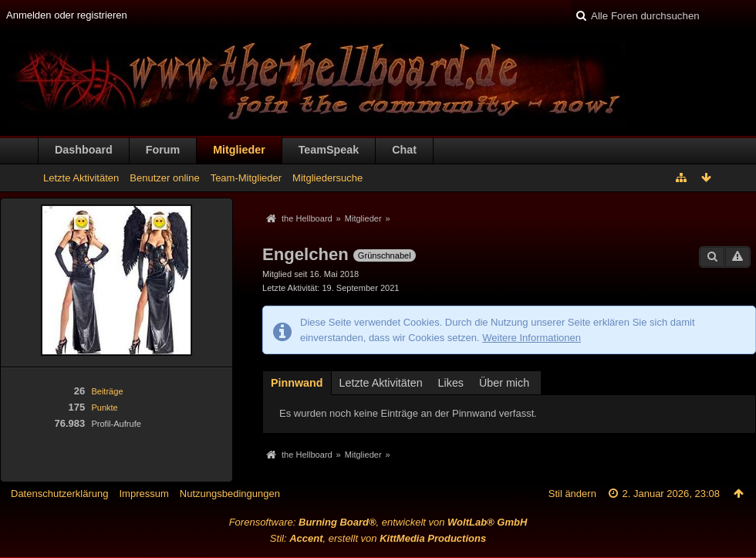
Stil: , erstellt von (378, 538)
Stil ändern (572, 494)
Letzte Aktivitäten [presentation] (381, 383)
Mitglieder (239, 150)
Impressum (143, 494)
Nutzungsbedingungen (230, 494)
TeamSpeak (329, 150)
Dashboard (84, 150)
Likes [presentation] (451, 383)
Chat (404, 150)
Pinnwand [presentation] (297, 383)
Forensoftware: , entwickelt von (378, 522)
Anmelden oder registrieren (67, 15)
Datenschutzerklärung (59, 494)
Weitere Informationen (532, 338)
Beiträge (107, 391)
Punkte (104, 408)
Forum (163, 150)
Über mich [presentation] (504, 383)
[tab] (297, 382)
